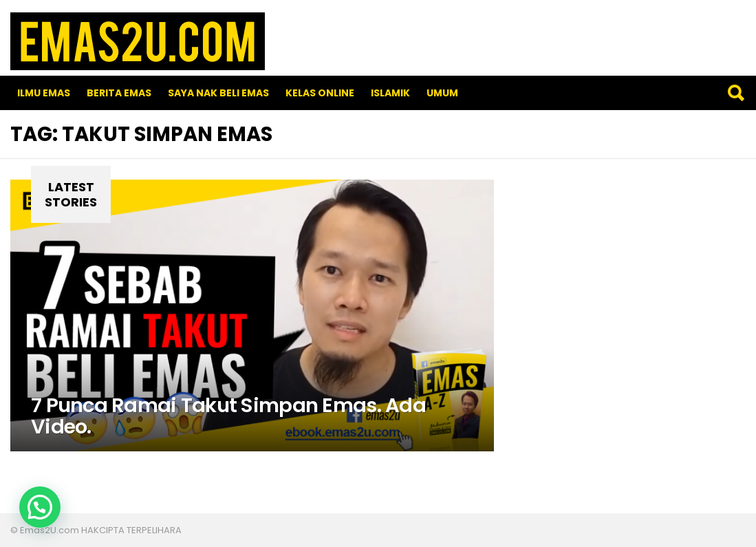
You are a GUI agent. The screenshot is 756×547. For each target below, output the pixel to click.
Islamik (390, 93)
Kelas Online (320, 93)
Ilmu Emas (44, 93)
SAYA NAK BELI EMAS (218, 93)
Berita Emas (119, 93)
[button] (40, 507)
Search (735, 93)
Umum (442, 93)
